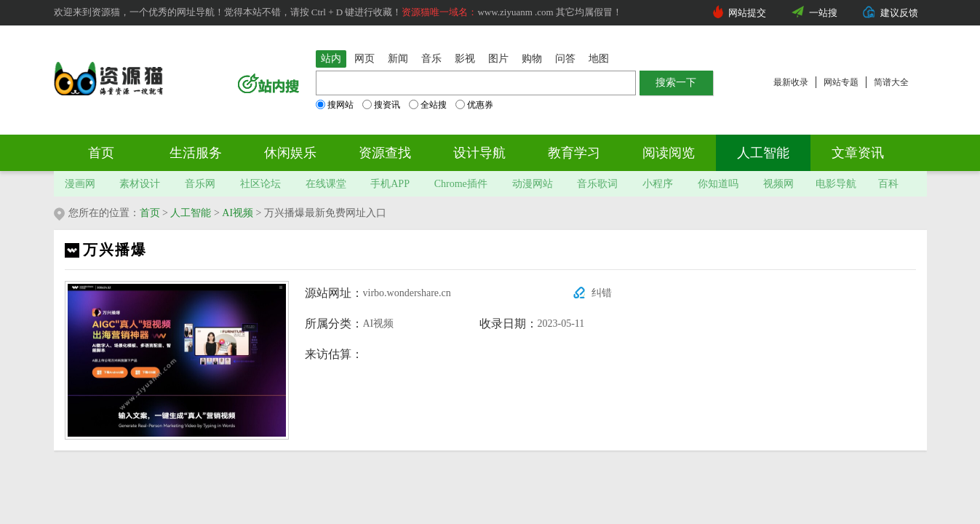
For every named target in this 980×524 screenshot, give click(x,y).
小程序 (658, 184)
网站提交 (747, 13)
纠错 (602, 293)
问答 (565, 59)
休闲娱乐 (290, 153)
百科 (888, 184)
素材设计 (140, 184)
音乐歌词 (597, 184)
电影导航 (836, 184)
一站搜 (823, 13)
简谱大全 (891, 82)
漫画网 (80, 184)
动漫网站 (533, 184)
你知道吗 (718, 184)
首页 (101, 153)
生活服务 (196, 153)
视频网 (778, 184)
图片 (498, 59)
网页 (364, 59)
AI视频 (238, 213)
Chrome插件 (461, 184)
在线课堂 (326, 184)
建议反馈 (899, 13)
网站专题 (841, 82)
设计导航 (479, 153)
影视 (465, 59)
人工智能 (763, 153)
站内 (331, 59)
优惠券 (474, 105)
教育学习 (574, 153)
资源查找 (385, 153)
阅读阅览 (669, 153)
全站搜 (428, 105)
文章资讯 (858, 153)
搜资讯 (381, 105)
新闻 (398, 59)
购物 (532, 59)
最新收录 (791, 82)
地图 (599, 59)
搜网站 (335, 105)
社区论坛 (260, 184)
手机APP (390, 184)
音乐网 (200, 184)
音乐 (431, 59)
